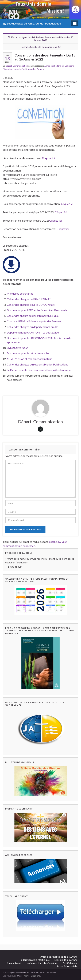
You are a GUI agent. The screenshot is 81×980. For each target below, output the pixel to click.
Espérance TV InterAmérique (42, 963)
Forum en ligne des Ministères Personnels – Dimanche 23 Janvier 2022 (42, 39)
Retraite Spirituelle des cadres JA (39, 47)
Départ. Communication (17, 66)
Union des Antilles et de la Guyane (59, 957)
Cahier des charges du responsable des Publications (37, 364)
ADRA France (70, 963)
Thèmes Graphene (31, 976)
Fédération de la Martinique (35, 960)
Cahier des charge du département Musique (33, 316)
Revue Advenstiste (67, 966)
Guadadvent (14, 963)
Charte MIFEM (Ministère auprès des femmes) (35, 321)
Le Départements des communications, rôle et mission (39, 370)
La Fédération (26, 69)
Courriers (69, 66)
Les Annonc (39, 69)
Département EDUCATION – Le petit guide (33, 332)
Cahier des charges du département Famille (32, 327)
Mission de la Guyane (66, 960)
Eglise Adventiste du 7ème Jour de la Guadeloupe (32, 23)
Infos (16, 69)
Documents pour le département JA (28, 353)
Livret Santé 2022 (17, 348)
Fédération (8, 69)
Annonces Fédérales (54, 66)
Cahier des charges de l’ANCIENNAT (29, 299)
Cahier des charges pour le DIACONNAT (31, 305)
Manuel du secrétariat (20, 293)
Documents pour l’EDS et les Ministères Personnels (37, 310)
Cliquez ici (48, 158)
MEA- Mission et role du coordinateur (29, 359)
